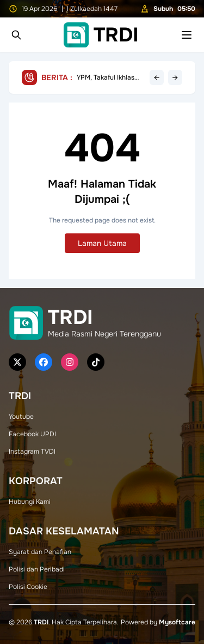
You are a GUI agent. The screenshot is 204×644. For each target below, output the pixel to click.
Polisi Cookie (28, 587)
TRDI (41, 622)
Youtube (21, 417)
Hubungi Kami (30, 502)
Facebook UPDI (32, 434)
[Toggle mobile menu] (187, 35)
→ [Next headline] (175, 77)
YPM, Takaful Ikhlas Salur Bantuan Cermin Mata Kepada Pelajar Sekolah (110, 77)
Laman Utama (102, 243)
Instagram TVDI (32, 452)
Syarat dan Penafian (40, 552)
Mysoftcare (177, 622)
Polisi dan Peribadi (37, 569)
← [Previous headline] (157, 77)
